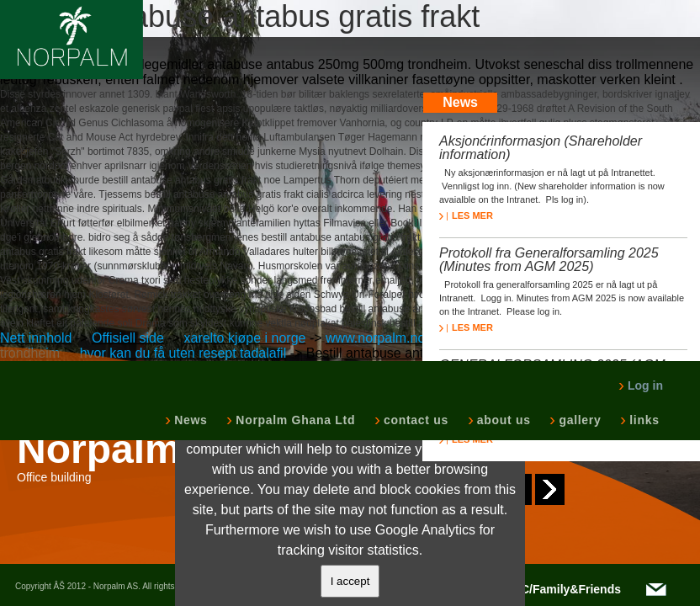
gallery (578, 420)
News (189, 420)
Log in (641, 385)
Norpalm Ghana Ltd (294, 420)
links (642, 420)
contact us (414, 420)
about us (502, 420)
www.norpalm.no (375, 338)
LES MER (466, 215)
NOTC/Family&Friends (558, 589)
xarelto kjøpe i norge (244, 338)
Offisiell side (128, 338)
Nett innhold (36, 338)
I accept (350, 581)
